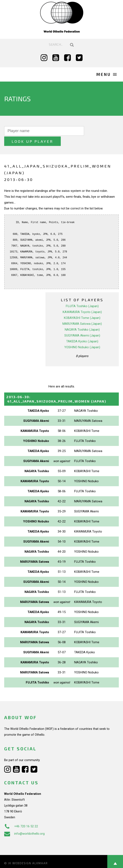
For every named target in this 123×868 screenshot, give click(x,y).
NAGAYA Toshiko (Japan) (82, 319)
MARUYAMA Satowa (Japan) (82, 313)
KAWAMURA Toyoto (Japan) (82, 302)
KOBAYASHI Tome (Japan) (82, 308)
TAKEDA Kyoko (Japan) (82, 331)
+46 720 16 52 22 (21, 816)
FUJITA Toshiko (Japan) (82, 296)
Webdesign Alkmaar (30, 853)
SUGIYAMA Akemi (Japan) (82, 325)
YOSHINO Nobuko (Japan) (82, 337)
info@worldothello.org (24, 823)
